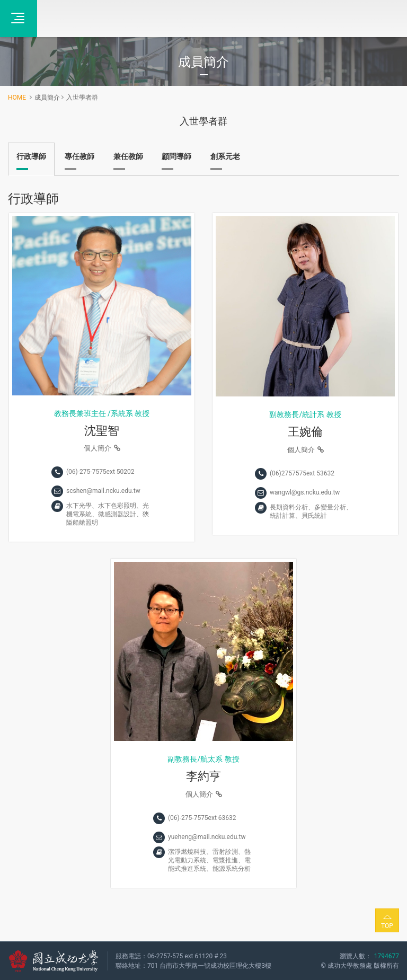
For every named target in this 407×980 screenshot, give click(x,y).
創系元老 (225, 156)
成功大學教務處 (350, 966)
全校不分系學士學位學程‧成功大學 (95, 19)
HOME (17, 98)
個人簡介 (102, 448)
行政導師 (31, 156)
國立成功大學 (54, 961)
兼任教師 (128, 156)
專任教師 (79, 156)
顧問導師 (176, 156)
